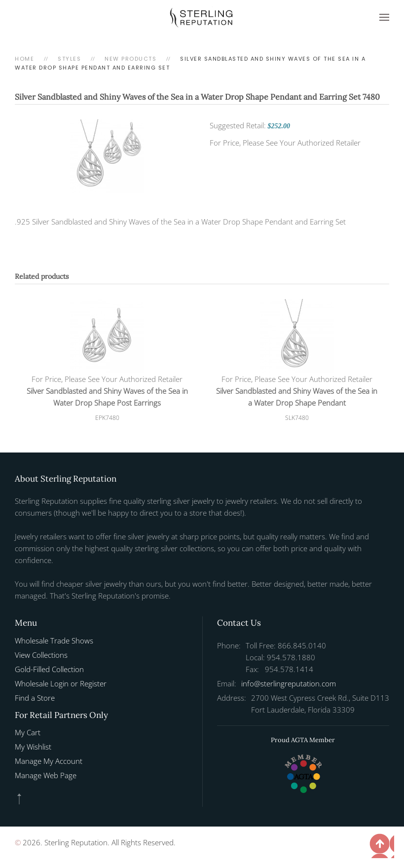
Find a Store (35, 698)
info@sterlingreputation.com (289, 683)
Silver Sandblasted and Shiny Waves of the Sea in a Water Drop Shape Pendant (297, 397)
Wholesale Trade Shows (54, 641)
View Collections (41, 655)
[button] (384, 17)
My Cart (28, 732)
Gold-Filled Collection (49, 669)
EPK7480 (107, 418)
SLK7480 (297, 418)
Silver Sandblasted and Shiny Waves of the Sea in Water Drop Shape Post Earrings (107, 397)
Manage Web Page (46, 775)
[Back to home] (202, 17)
